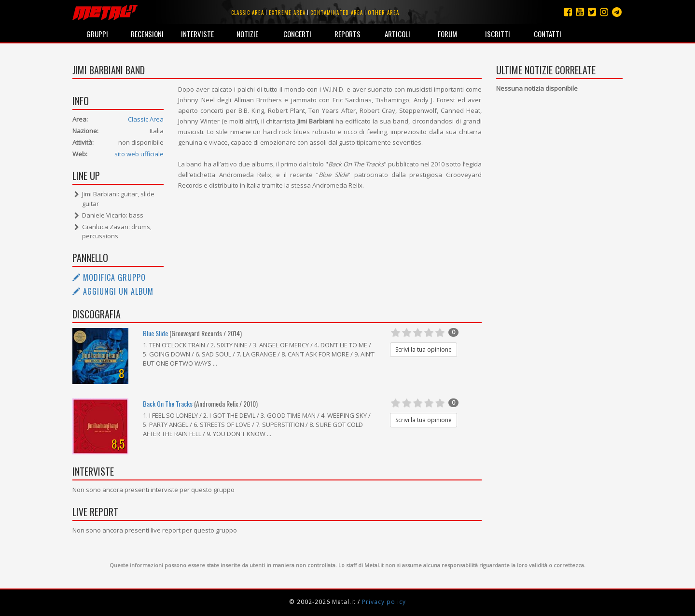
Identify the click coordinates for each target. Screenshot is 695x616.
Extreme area (287, 13)
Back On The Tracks (168, 404)
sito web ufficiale (139, 154)
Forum (447, 34)
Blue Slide (155, 333)
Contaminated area (337, 13)
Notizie (247, 34)
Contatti (548, 34)
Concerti (297, 34)
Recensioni (147, 34)
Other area (383, 13)
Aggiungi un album (113, 291)
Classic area (248, 13)
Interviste (197, 34)
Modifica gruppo (109, 277)
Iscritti (498, 34)
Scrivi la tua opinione (424, 349)
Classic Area (146, 119)
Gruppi (97, 34)
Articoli (397, 34)
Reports (347, 34)
